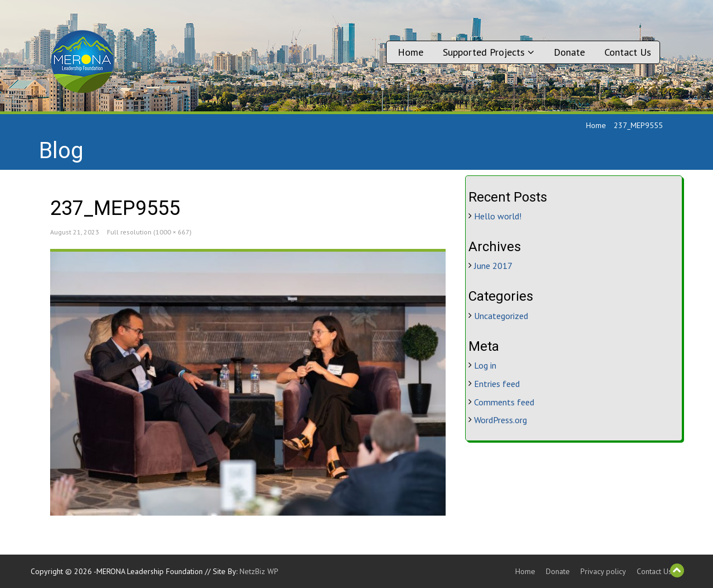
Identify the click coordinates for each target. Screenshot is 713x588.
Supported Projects (489, 52)
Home (411, 52)
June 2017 (493, 266)
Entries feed (497, 384)
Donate (569, 52)
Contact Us (628, 52)
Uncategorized (501, 316)
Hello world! (498, 216)
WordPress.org (500, 420)
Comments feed (504, 402)
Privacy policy (603, 571)
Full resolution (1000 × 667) (149, 232)
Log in (485, 365)
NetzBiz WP (259, 571)
